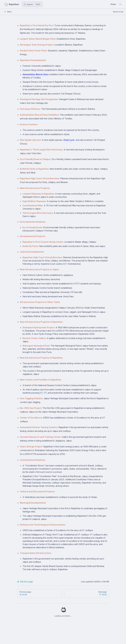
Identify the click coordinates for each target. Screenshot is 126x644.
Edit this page (25, 582)
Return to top (118, 12)
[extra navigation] (120, 4)
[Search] (32, 4)
